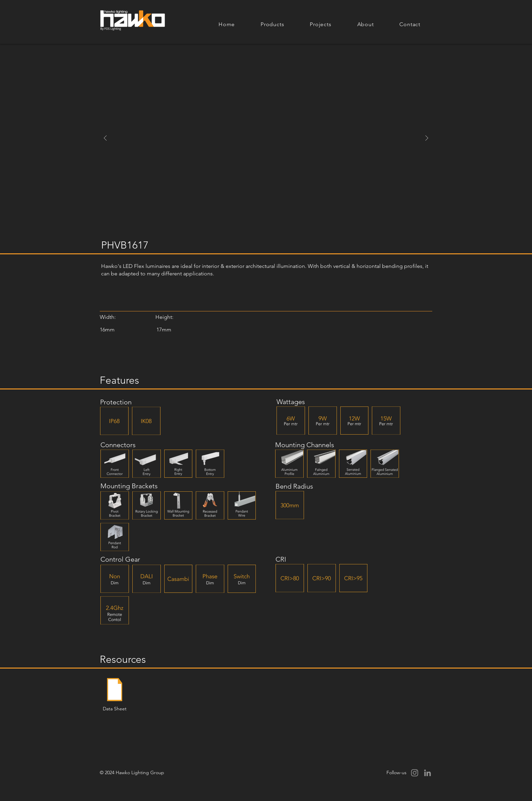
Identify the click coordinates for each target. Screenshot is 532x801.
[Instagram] (415, 773)
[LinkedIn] (427, 773)
